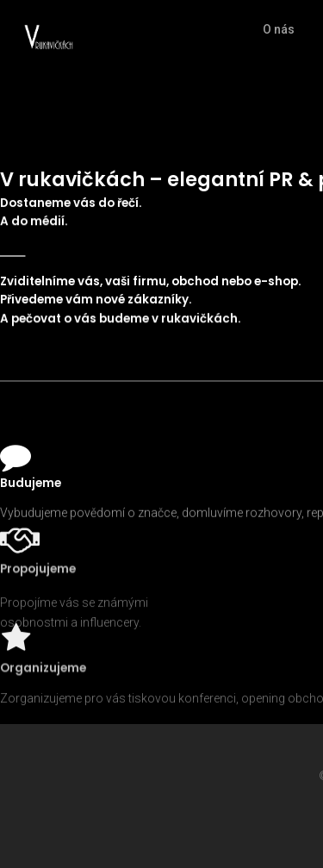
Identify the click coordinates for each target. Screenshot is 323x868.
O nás (279, 30)
